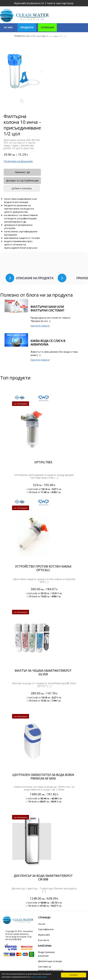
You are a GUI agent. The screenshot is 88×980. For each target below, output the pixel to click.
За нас (8, 27)
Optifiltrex (43, 462)
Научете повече (40, 326)
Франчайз (44, 935)
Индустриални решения (20, 37)
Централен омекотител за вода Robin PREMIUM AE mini (43, 777)
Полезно (30, 46)
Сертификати (70, 37)
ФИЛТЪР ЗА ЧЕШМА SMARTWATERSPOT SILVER (43, 672)
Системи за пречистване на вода (51, 968)
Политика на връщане (18, 161)
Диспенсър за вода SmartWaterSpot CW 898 (43, 878)
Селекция (47, 27)
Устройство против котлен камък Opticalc (43, 568)
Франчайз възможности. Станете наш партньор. (44, 3)
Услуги (49, 37)
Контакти (10, 46)
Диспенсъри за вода (50, 961)
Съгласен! (74, 975)
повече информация (39, 977)
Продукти (27, 27)
